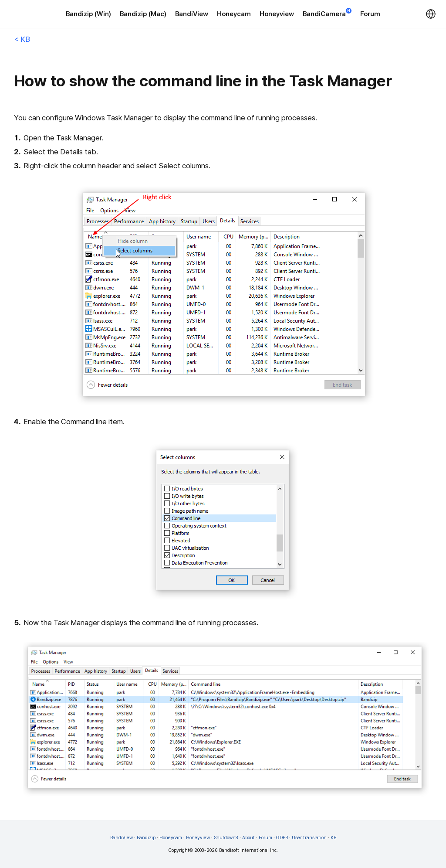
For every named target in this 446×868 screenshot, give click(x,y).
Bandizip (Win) (88, 14)
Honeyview (277, 14)
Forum (370, 14)
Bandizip (146, 838)
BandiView (192, 14)
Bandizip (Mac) (143, 14)
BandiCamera (327, 13)
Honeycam (234, 14)
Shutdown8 (226, 838)
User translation (309, 838)
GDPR (282, 838)
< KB (22, 39)
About (248, 838)
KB (333, 838)
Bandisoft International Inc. (248, 850)
